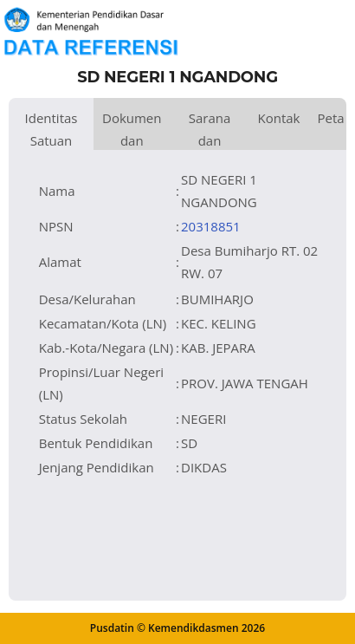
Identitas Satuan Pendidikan (51, 130)
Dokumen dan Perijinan (132, 130)
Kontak (278, 118)
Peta (330, 118)
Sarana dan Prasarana (210, 130)
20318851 (211, 226)
